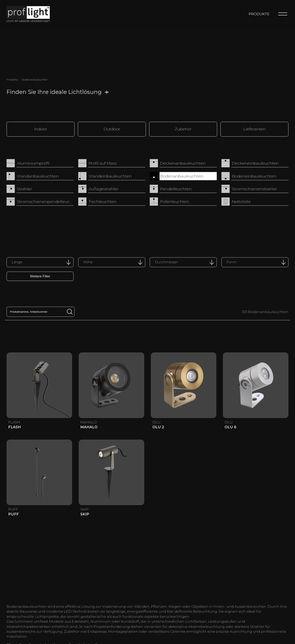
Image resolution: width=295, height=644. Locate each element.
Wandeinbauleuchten (110, 176)
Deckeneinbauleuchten (255, 163)
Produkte (259, 14)
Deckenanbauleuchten (183, 163)
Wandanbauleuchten (38, 176)
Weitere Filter (40, 276)
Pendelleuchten (176, 189)
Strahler (25, 189)
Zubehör (183, 129)
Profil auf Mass (103, 163)
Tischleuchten (103, 201)
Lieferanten (255, 129)
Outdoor (112, 129)
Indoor (41, 129)
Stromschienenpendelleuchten (45, 201)
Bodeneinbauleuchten (254, 176)
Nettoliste (241, 201)
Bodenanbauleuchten (182, 176)
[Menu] (283, 14)
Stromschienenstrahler (255, 189)
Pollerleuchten (175, 201)
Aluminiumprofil (33, 163)
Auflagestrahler (104, 189)
